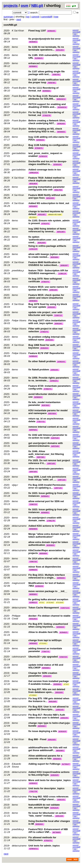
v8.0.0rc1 (33, 217)
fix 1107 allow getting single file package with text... (47, 73)
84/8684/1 (45, 496)
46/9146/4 (33, 184)
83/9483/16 (62, 107)
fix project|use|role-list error (45, 39)
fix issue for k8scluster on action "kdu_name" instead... (47, 814)
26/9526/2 (61, 124)
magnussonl (18, 583)
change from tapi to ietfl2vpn (45, 640)
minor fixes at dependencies (45, 567)
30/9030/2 (33, 301)
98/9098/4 (54, 257)
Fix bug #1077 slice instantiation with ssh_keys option (47, 322)
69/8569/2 (61, 578)
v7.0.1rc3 (60, 602)
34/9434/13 (61, 99)
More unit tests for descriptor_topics (49, 780)
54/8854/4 (33, 356)
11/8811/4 (62, 274)
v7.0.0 (66, 684)
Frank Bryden (19, 88)
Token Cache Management (44, 608)
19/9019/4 (53, 290)
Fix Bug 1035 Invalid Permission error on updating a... (47, 486)
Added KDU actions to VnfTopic (47, 526)
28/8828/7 (64, 265)
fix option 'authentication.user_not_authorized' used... (49, 240)
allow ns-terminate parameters (46, 469)
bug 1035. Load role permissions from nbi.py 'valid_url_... (47, 478)
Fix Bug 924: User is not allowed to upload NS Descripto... (48, 708)
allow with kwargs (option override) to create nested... (49, 256)
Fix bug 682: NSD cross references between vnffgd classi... (48, 798)
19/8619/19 (34, 173)
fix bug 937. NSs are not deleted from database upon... (47, 691)
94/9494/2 (61, 132)
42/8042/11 (34, 849)
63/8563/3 (33, 570)
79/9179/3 (58, 190)
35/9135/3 (41, 243)
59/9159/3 (50, 198)
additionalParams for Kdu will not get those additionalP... (48, 749)
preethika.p (18, 145)
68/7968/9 (56, 832)
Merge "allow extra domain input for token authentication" (49, 535)
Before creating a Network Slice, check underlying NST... (47, 122)
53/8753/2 (55, 438)
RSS (76, 859)
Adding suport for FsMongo (44, 764)
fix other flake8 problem (42, 361)
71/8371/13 (65, 608)
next (19, 19)
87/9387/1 (39, 148)
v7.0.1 (42, 602)
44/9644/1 (51, 31)
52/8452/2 (60, 627)
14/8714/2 (62, 480)
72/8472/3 (63, 657)
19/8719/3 (51, 463)
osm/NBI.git (10, 25)
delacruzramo (19, 526)
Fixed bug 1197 (37, 31)
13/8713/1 (58, 488)
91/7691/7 (66, 764)
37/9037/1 (45, 282)
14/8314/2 (60, 710)
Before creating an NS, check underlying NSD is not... (45, 130)
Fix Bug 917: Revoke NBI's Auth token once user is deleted (47, 716)
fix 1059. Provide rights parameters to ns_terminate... (49, 379)
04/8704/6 (55, 446)
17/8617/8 (51, 521)
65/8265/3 (57, 759)
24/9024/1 (61, 362)
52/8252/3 (55, 775)
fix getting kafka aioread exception (48, 599)
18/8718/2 (33, 472)
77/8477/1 (46, 652)
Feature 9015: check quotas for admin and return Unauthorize (46, 296)
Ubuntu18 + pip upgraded (43, 657)
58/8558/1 (33, 594)
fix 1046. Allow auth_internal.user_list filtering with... (46, 454)
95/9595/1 (33, 42)
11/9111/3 (33, 249)
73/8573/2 (33, 562)
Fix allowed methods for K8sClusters (42, 839)
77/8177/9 (33, 791)
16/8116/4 (59, 816)
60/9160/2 (33, 206)
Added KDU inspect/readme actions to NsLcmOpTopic (49, 773)
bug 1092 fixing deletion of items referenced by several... (47, 230)
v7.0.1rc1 (43, 643)
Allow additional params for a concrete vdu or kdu (45, 757)
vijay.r (15, 485)
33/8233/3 (52, 740)
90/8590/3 (50, 545)
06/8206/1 (39, 824)
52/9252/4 (57, 164)
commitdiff (47, 17)
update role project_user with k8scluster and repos (45, 314)
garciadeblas (19, 153)
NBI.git (37, 6)
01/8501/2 (33, 602)
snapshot (76, 36)
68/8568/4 (43, 553)
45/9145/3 (60, 50)
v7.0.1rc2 (50, 602)
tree (56, 17)
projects (11, 6)
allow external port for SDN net (46, 501)
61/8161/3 (54, 808)
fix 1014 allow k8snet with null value (49, 559)
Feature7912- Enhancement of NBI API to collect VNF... (48, 831)
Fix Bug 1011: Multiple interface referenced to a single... (47, 576)
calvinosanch (19, 657)
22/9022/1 (54, 381)
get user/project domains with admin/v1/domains (46, 444)
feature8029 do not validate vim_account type (44, 806)
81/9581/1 (39, 58)
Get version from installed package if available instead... (49, 683)
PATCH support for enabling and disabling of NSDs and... (47, 106)
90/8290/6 (33, 529)
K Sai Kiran (18, 31)
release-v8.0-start (55, 214)
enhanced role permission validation (49, 63)
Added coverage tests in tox (45, 170)
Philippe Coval (16, 617)
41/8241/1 (33, 783)
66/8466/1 (46, 668)
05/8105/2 (33, 619)
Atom (69, 859)
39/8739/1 (41, 457)
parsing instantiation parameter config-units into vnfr (47, 188)
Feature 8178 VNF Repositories (46, 353)
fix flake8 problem (39, 370)
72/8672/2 (33, 504)
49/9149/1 (42, 214)
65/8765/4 (52, 413)
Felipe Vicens (19, 320)
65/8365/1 (57, 684)
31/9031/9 (43, 156)
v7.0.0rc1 (33, 695)
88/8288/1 (60, 751)
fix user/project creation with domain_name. (45, 519)
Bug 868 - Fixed (37, 739)
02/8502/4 (39, 586)
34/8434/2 (33, 643)
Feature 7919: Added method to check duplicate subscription (47, 179)
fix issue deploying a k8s (43, 731)
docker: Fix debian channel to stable (49, 616)
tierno (15, 39)
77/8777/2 (41, 422)
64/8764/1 (33, 430)
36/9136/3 (61, 232)
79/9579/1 (56, 75)
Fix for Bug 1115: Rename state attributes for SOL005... (47, 97)
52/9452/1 (40, 140)
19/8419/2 (47, 676)
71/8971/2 (58, 315)
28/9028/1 (58, 324)
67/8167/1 (48, 840)
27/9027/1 (44, 332)
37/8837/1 (48, 389)
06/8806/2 (38, 397)
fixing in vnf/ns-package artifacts (47, 246)
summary (8, 17)
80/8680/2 (45, 513)
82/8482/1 (64, 632)
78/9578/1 (52, 83)
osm (24, 6)
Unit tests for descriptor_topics (46, 788)
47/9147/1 (45, 224)
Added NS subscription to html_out (49, 203)
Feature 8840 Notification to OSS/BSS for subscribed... (44, 264)
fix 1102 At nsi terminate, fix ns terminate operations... (46, 48)
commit (35, 17)
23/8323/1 (64, 718)
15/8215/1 (61, 800)
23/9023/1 (54, 370)
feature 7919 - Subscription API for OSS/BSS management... (48, 272)
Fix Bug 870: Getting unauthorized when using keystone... (48, 625)
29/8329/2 (59, 692)
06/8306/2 (42, 726)
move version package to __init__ (48, 591)
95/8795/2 (46, 405)
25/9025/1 (44, 348)
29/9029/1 (51, 307)
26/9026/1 (49, 340)
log (28, 17)
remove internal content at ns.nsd (48, 427)
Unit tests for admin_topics (44, 846)
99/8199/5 (53, 701)
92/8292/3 (62, 731)
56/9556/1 (47, 91)
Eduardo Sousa (16, 765)
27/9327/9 (47, 115)
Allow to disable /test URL (43, 632)
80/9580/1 (33, 66)
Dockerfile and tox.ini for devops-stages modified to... (48, 163)
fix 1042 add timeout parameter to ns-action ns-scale (48, 436)
